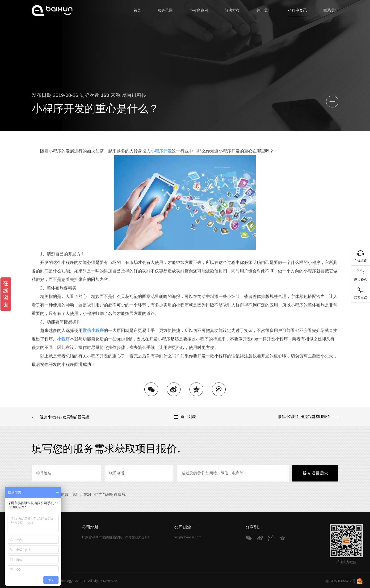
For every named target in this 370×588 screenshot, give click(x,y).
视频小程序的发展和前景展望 (64, 417)
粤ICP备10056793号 (341, 581)
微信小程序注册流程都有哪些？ (304, 417)
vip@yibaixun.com (188, 537)
